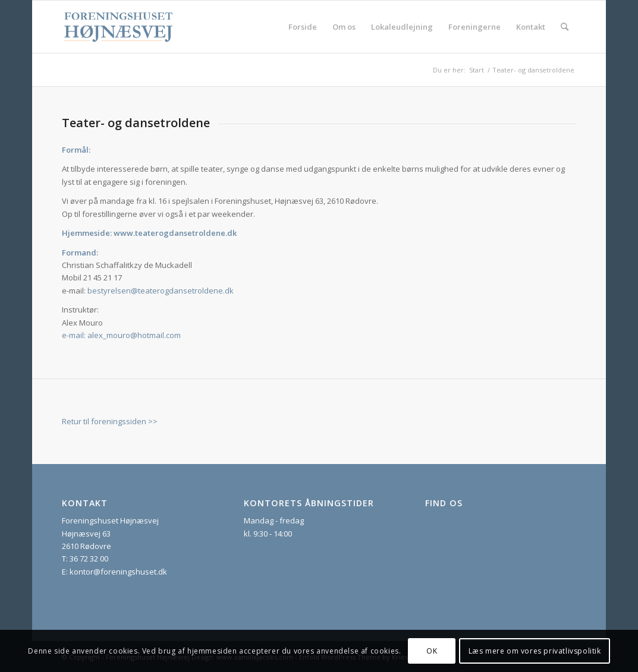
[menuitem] (303, 27)
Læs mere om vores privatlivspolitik (535, 651)
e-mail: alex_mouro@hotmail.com (121, 335)
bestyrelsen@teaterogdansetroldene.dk (161, 291)
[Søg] (565, 27)
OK (432, 651)
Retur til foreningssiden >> (110, 421)
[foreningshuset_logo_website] (119, 27)
